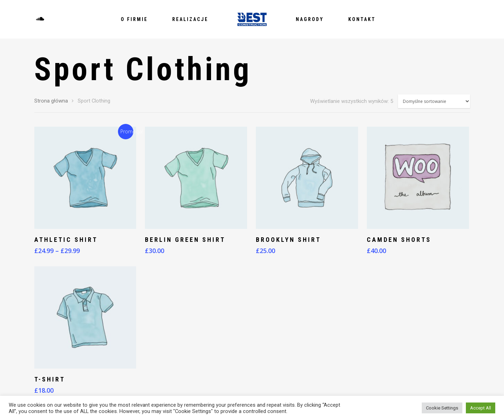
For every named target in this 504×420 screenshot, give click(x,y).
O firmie (134, 19)
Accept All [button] (481, 408)
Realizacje (190, 19)
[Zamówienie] (434, 101)
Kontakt (362, 19)
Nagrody (310, 19)
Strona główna (51, 101)
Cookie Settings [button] (442, 408)
